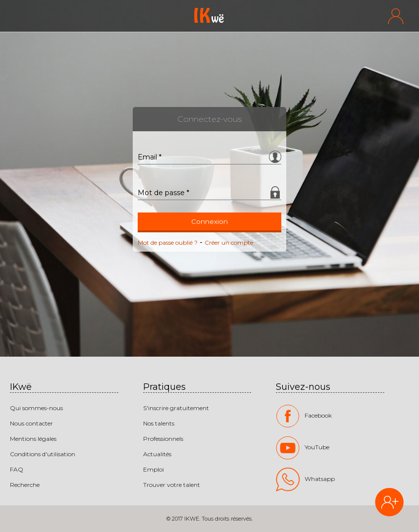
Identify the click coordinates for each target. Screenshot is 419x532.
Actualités (157, 454)
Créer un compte (229, 242)
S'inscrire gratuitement (176, 408)
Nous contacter (31, 423)
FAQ (17, 469)
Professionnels (163, 439)
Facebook (304, 416)
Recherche (25, 485)
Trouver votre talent (172, 485)
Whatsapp (305, 479)
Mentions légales (33, 439)
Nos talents (159, 423)
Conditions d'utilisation (43, 454)
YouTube (303, 448)
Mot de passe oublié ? (168, 242)
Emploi (154, 469)
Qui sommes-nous (36, 408)
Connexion (209, 221)
